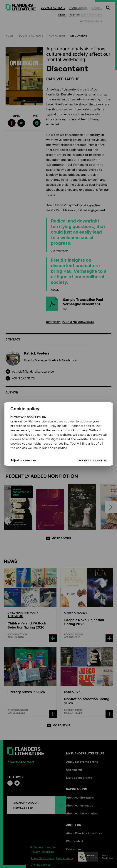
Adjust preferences (23, 460)
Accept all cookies (92, 460)
